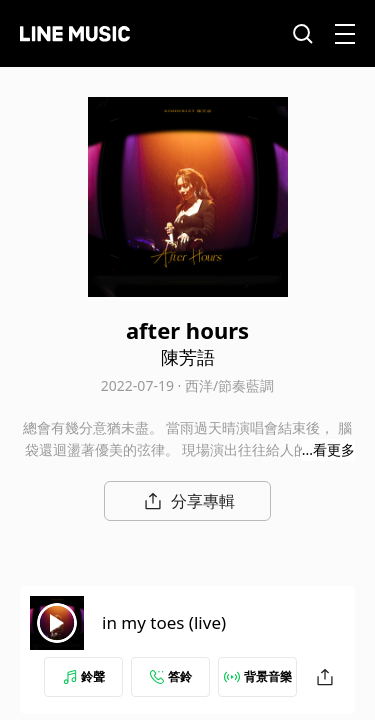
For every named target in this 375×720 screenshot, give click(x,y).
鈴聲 (84, 676)
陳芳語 (188, 357)
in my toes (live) (164, 622)
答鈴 (171, 676)
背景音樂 (258, 676)
